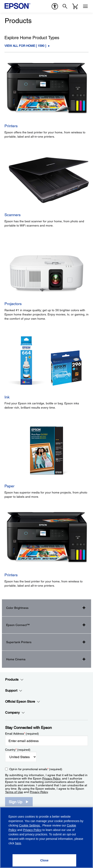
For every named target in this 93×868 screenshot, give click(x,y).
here (18, 843)
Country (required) (18, 750)
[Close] (44, 860)
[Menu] (85, 6)
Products (14, 680)
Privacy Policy (51, 778)
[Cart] (75, 6)
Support (14, 691)
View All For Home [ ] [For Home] (25, 46)
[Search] (65, 6)
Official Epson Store (23, 702)
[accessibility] (55, 6)
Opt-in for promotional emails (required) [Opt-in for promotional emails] (36, 769)
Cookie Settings (30, 825)
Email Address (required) (22, 734)
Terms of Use (14, 792)
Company (15, 713)
